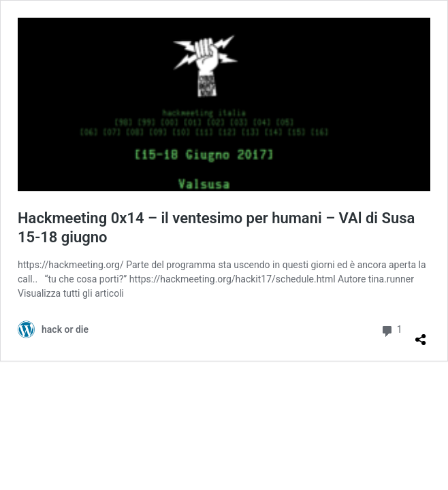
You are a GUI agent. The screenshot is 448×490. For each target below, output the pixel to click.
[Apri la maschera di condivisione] (421, 334)
